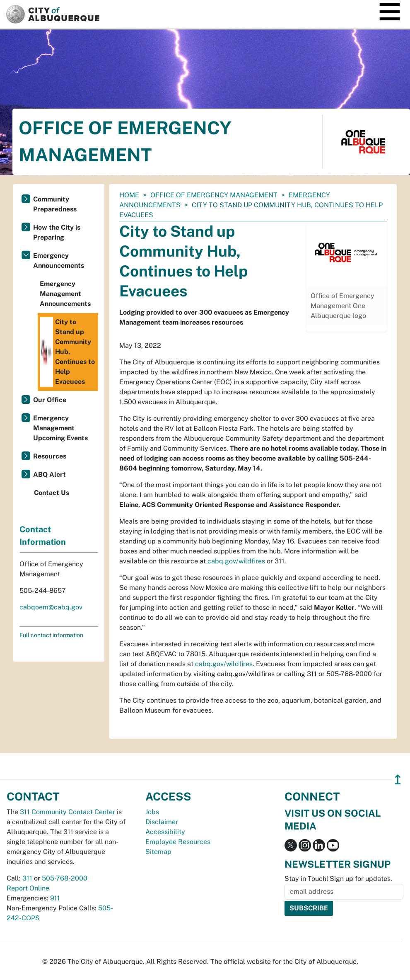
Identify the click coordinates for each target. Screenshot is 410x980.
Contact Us (52, 493)
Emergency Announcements (59, 261)
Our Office (50, 400)
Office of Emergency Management (214, 195)
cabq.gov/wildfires (236, 561)
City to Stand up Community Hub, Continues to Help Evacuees (67, 352)
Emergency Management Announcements (65, 294)
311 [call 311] (27, 878)
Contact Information (43, 536)
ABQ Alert (49, 474)
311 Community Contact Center (68, 812)
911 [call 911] (55, 898)
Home (129, 195)
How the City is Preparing (57, 232)
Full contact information (51, 635)
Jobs (152, 812)
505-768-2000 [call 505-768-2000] (65, 878)
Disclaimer (162, 822)
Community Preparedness (55, 204)
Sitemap (158, 852)
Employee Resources (178, 842)
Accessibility (165, 832)
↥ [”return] (398, 780)
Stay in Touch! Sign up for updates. (338, 879)
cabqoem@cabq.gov (51, 607)
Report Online (28, 888)
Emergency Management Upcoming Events (60, 428)
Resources (50, 456)
